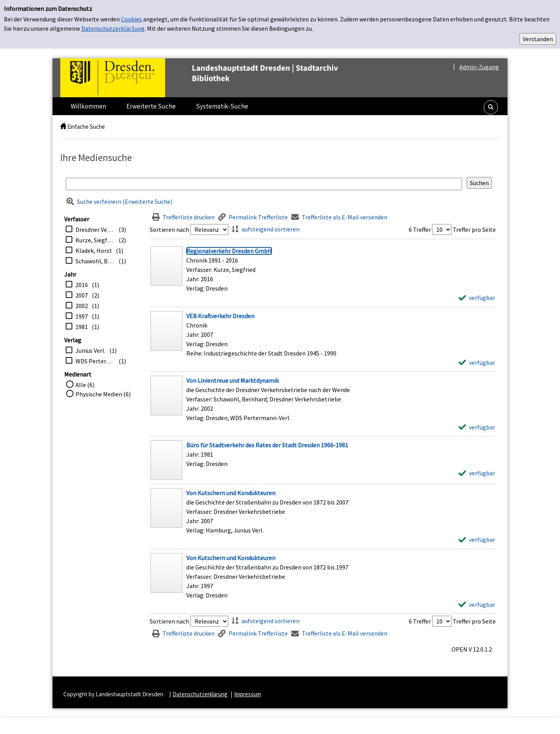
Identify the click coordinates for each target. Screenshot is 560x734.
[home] (63, 127)
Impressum (248, 694)
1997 (82, 316)
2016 (82, 285)
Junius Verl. (90, 350)
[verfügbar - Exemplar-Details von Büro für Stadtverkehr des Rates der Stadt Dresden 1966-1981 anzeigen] (477, 473)
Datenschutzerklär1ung (113, 28)
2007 (82, 295)
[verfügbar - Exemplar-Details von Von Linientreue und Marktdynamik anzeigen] (477, 427)
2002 (82, 306)
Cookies (131, 19)
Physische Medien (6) (103, 394)
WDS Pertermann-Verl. (95, 361)
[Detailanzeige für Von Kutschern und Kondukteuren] (231, 493)
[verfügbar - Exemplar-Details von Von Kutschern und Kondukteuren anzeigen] (477, 540)
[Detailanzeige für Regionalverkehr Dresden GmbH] (229, 251)
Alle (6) (85, 385)
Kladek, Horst (94, 251)
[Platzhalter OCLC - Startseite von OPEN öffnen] (215, 78)
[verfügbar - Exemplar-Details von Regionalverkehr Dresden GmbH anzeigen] (477, 298)
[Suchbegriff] (264, 184)
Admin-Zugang (479, 67)
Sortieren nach (169, 229)
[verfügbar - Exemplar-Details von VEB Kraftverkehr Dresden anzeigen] (477, 363)
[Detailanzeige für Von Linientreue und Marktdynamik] (233, 380)
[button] (491, 107)
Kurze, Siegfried (95, 240)
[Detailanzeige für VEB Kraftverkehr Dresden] (220, 316)
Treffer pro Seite (474, 229)
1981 (82, 327)
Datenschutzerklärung (200, 694)
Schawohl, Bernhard (95, 261)
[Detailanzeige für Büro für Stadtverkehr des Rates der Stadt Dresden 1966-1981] (267, 445)
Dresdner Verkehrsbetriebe (95, 229)
